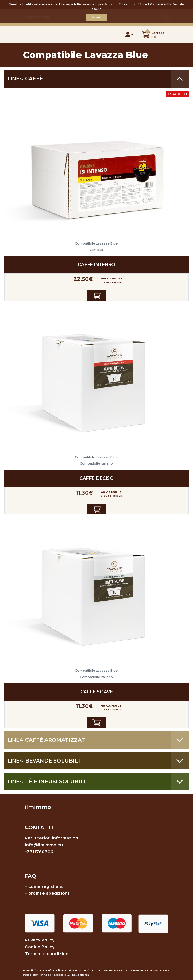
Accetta (96, 17)
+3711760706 (39, 852)
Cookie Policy (40, 947)
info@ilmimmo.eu (44, 845)
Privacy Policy (40, 940)
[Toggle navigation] (29, 34)
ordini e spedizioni (49, 893)
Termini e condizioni (47, 954)
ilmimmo (38, 807)
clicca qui (110, 4)
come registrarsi (46, 886)
